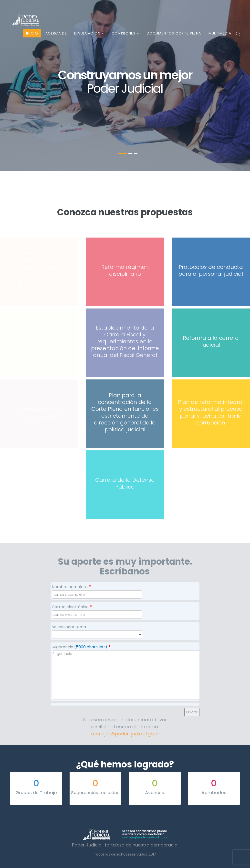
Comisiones (124, 33)
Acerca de (56, 33)
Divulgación (87, 33)
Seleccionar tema (69, 627)
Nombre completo (71, 587)
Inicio (32, 33)
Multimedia (220, 33)
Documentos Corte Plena (174, 33)
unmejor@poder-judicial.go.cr (125, 734)
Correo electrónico (72, 607)
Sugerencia (81, 647)
